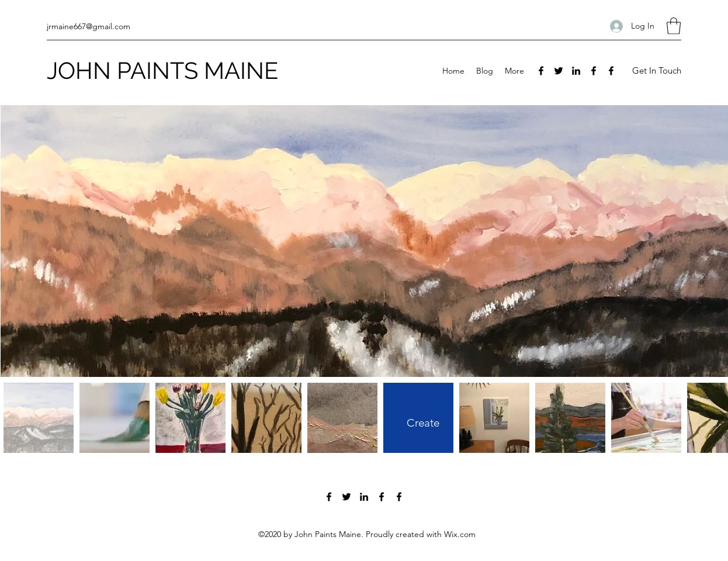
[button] (674, 26)
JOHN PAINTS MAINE (162, 70)
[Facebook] (541, 71)
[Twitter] (559, 71)
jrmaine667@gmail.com (89, 26)
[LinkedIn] (576, 71)
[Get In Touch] (656, 71)
